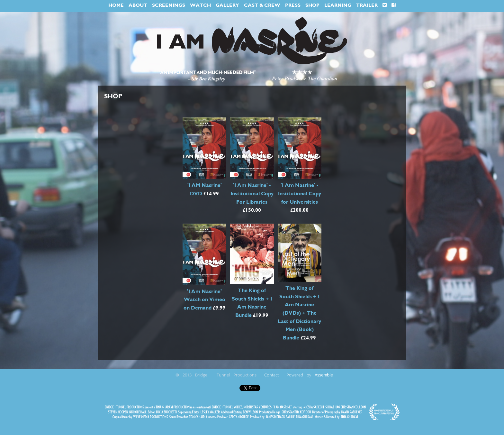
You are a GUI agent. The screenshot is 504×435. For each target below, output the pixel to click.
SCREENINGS (169, 5)
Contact (271, 375)
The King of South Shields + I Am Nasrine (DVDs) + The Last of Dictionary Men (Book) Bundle (299, 313)
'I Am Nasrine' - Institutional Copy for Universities (300, 194)
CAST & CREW (262, 5)
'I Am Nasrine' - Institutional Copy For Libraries (252, 194)
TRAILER (367, 5)
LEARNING (338, 5)
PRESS (293, 5)
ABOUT (138, 5)
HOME (116, 5)
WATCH (200, 5)
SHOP (312, 5)
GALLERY (227, 5)
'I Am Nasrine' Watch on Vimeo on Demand (204, 300)
